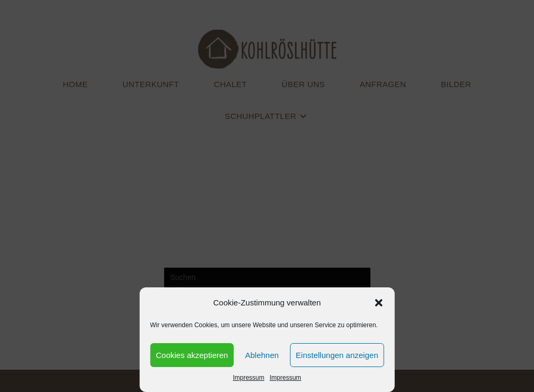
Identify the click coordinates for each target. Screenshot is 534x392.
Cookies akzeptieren (192, 355)
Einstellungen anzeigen (337, 355)
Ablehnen (262, 355)
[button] (379, 303)
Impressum (248, 378)
